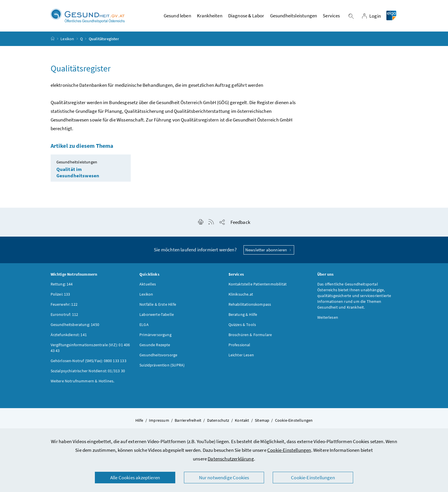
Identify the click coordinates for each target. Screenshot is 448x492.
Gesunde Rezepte (155, 345)
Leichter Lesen (241, 355)
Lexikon (67, 39)
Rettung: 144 (62, 284)
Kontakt (242, 421)
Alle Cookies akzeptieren (135, 478)
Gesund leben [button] (177, 16)
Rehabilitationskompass (250, 305)
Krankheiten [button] (210, 16)
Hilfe (139, 421)
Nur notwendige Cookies (224, 478)
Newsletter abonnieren (269, 250)
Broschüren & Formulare (250, 335)
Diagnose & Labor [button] (246, 16)
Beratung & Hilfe (243, 315)
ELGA (144, 325)
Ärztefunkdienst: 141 (69, 335)
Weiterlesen (328, 318)
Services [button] (331, 16)
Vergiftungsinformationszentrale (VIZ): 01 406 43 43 (90, 348)
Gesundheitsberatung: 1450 (75, 325)
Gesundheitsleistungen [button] (294, 16)
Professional (239, 345)
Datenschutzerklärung (231, 459)
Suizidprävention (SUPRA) (162, 365)
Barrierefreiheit (188, 421)
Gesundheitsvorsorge (158, 355)
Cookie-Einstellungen (289, 450)
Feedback (240, 222)
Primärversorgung (155, 335)
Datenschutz (218, 421)
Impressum (159, 421)
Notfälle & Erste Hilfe (158, 305)
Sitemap (262, 421)
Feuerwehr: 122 (64, 305)
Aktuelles (148, 284)
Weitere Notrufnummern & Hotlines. (83, 381)
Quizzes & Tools (242, 325)
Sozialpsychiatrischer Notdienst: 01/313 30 (88, 371)
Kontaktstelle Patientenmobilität (258, 284)
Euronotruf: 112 (64, 315)
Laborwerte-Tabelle (157, 315)
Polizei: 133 (60, 294)
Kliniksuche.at (241, 294)
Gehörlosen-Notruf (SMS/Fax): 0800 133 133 (89, 361)
